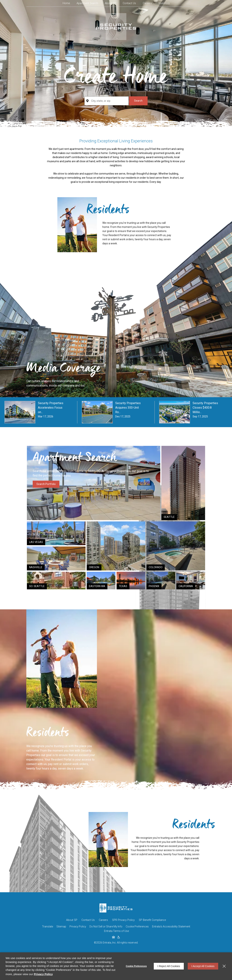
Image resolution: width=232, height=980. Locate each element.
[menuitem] (66, 3)
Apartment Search (87, 3)
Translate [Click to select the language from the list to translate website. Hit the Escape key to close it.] (48, 926)
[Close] (224, 966)
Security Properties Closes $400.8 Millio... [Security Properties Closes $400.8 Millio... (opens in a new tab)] (205, 408)
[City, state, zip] (106, 101)
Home (66, 3)
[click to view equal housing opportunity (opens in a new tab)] (113, 938)
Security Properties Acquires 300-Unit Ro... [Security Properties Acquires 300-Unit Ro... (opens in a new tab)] (128, 408)
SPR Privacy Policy (123, 920)
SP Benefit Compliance (152, 920)
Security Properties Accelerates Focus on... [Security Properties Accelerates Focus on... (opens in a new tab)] (51, 408)
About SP (110, 3)
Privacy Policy (78, 926)
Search (138, 101)
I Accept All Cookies (203, 966)
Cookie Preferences (136, 966)
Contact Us (129, 3)
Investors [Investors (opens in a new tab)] (164, 3)
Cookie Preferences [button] (137, 926)
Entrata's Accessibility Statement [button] (171, 926)
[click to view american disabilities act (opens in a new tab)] (119, 938)
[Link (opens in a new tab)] (183, 483)
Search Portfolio (46, 484)
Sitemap (61, 926)
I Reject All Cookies (169, 966)
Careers (147, 3)
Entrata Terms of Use (116, 931)
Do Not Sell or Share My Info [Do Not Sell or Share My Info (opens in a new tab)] (106, 926)
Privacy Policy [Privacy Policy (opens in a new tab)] (43, 974)
